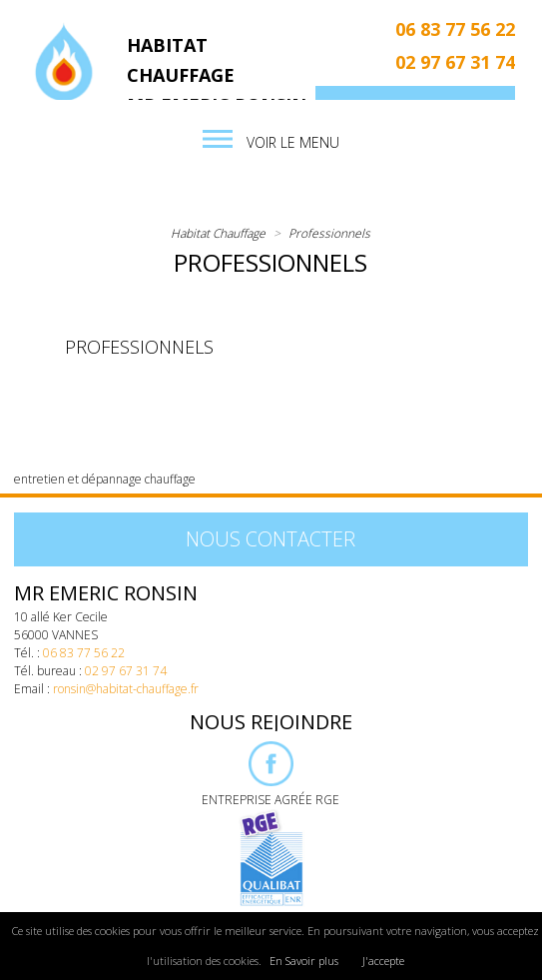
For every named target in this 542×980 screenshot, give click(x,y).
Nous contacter (271, 539)
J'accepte (383, 961)
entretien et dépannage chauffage (105, 479)
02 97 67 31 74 (455, 62)
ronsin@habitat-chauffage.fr (126, 689)
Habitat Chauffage (218, 233)
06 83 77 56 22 (455, 29)
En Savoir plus (304, 961)
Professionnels (329, 233)
